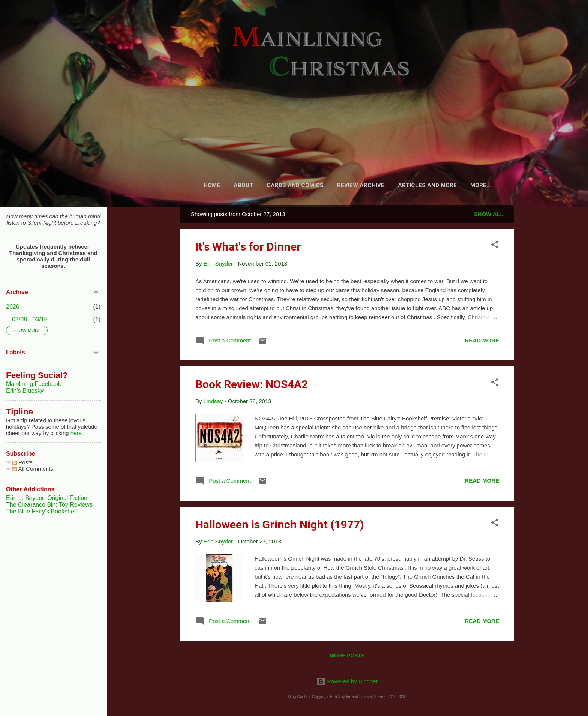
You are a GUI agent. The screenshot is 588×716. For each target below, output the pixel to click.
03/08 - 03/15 (30, 319)
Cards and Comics (294, 185)
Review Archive (360, 185)
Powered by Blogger (347, 681)
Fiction (481, 185)
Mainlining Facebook (34, 384)
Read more (482, 342)
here (76, 433)
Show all (489, 215)
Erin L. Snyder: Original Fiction (47, 498)
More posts (347, 657)
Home (211, 185)
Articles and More (427, 185)
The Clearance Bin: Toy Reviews (49, 505)
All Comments (33, 469)
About (242, 185)
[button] (495, 247)
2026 (13, 307)
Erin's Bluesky (25, 391)
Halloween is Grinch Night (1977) (280, 526)
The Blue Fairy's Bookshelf (42, 511)
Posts (22, 462)
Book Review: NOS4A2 (252, 386)
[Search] (510, 20)
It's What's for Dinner (248, 248)
